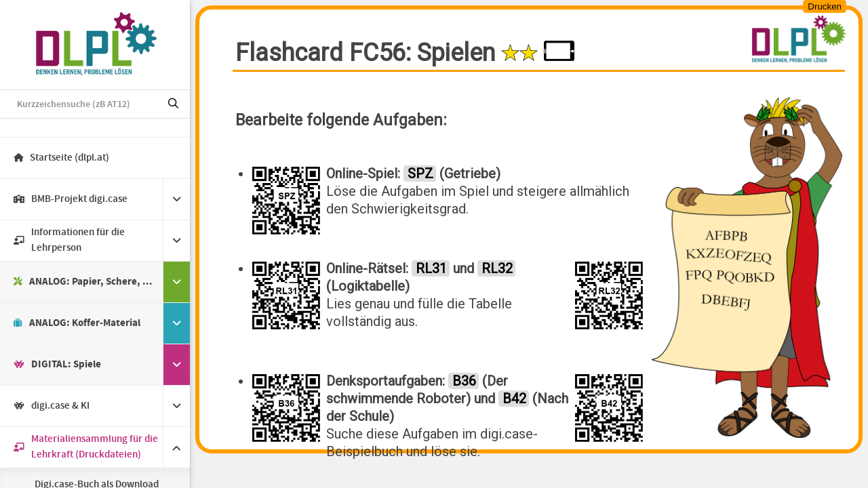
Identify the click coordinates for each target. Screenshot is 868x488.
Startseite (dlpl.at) (61, 158)
